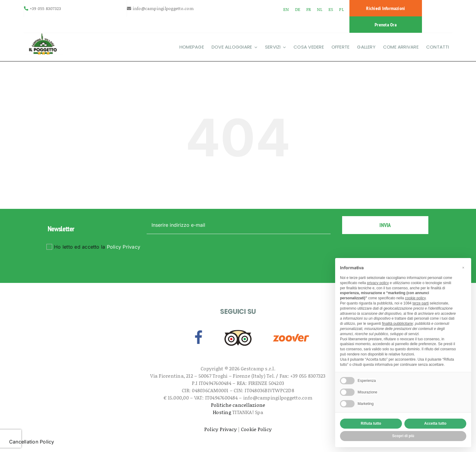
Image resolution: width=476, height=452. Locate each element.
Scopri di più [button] (403, 436)
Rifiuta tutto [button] (371, 423)
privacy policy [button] (378, 283)
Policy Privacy (124, 247)
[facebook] (199, 330)
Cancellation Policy (32, 442)
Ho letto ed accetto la (97, 247)
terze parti (421, 303)
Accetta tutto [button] (435, 423)
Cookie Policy (256, 429)
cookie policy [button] (415, 298)
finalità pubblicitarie (397, 324)
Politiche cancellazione (238, 405)
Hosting (222, 412)
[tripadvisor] (238, 330)
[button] (463, 268)
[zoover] (291, 330)
